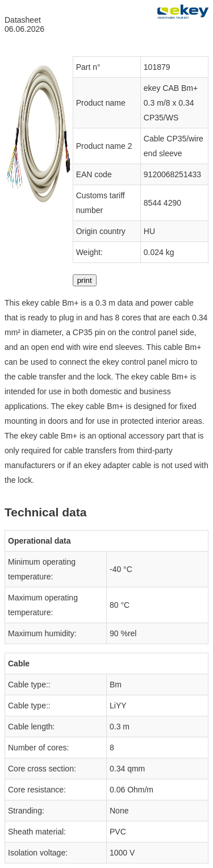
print (85, 280)
